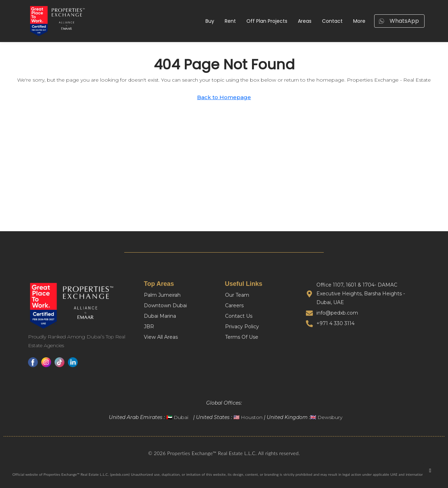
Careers (234, 305)
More (359, 21)
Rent (230, 21)
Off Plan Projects (267, 21)
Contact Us (239, 316)
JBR (149, 327)
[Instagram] (46, 362)
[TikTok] (59, 362)
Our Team (237, 295)
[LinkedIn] (73, 362)
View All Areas (161, 337)
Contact (332, 21)
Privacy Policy (242, 327)
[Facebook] (33, 362)
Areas (305, 21)
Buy (210, 21)
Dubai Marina (160, 316)
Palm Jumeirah (162, 295)
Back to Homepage (224, 97)
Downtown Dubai (165, 305)
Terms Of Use (242, 337)
